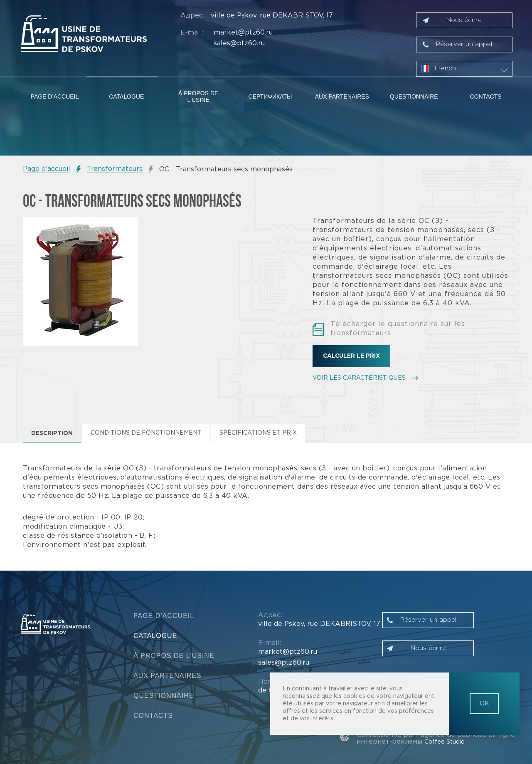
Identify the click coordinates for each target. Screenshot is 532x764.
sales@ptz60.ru (239, 43)
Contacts (486, 96)
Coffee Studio (445, 742)
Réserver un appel (464, 44)
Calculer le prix (351, 356)
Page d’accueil (55, 96)
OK (484, 704)
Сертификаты (270, 96)
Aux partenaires (342, 96)
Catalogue (126, 96)
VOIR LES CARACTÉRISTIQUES (359, 378)
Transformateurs (115, 169)
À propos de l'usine (198, 96)
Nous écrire (464, 20)
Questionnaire (414, 96)
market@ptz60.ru (243, 33)
